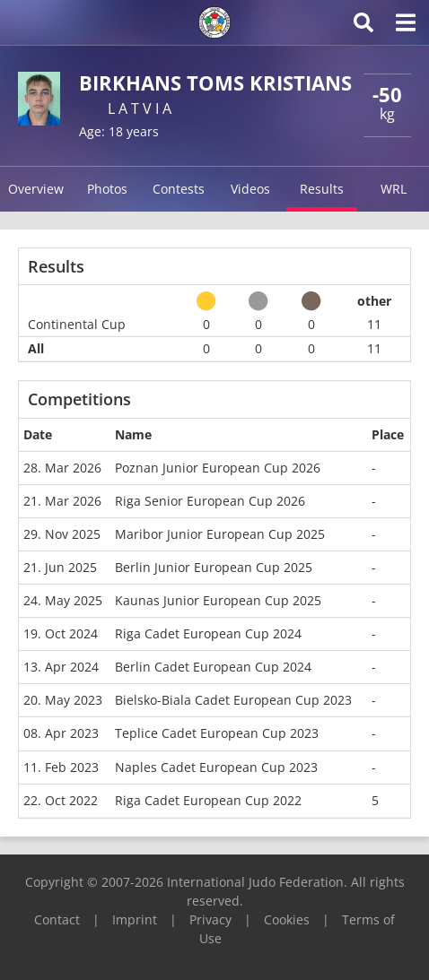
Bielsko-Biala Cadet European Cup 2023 (233, 700)
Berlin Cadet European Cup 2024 (213, 667)
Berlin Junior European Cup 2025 (214, 567)
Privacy (210, 919)
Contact (57, 919)
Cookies (287, 919)
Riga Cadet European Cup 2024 (208, 633)
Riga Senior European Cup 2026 (210, 501)
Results (322, 189)
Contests (179, 189)
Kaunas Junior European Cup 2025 (218, 600)
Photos (107, 189)
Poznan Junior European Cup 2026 (218, 468)
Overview (36, 189)
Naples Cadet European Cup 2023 (216, 767)
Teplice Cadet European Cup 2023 (217, 733)
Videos (250, 189)
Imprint (135, 919)
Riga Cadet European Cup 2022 (208, 800)
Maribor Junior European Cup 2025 (220, 534)
